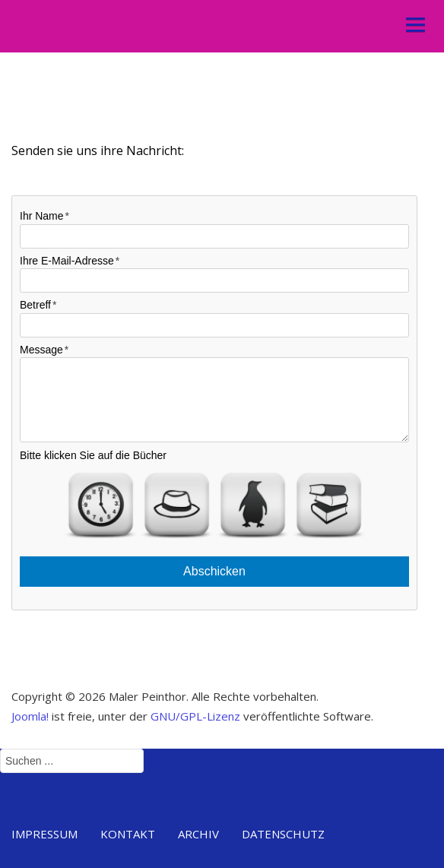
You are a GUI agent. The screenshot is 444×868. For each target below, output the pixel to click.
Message (41, 350)
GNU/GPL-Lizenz (195, 722)
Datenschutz (283, 834)
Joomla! (30, 722)
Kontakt (128, 834)
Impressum (44, 834)
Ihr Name (42, 216)
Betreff (35, 305)
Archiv (198, 834)
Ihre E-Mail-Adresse (67, 261)
